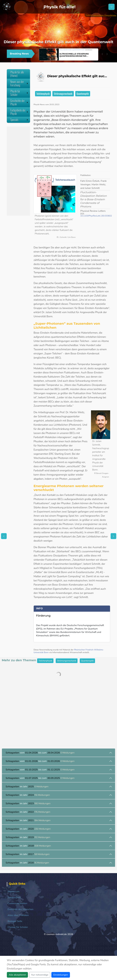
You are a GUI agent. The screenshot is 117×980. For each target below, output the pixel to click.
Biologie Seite (15, 921)
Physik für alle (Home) (17, 74)
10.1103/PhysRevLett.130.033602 (96, 216)
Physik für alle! (60, 7)
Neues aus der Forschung (19, 83)
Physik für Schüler (19, 93)
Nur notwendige (40, 975)
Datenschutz (14, 897)
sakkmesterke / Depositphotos (104, 15)
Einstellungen (61, 975)
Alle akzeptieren (17, 975)
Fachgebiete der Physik (19, 112)
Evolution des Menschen (20, 909)
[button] (102, 54)
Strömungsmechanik (63, 94)
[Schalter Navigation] (112, 7)
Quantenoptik (83, 94)
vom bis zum (40, 753)
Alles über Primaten (18, 915)
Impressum (13, 892)
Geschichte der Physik (19, 102)
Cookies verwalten (17, 903)
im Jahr (27, 787)
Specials (19, 120)
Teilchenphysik (43, 94)
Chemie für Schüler (18, 927)
